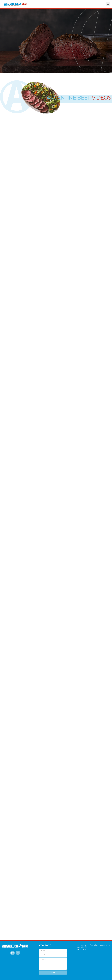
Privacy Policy (82, 949)
